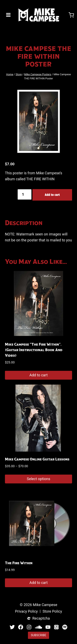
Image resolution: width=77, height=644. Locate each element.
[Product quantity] (25, 194)
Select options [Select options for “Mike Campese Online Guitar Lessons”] (38, 479)
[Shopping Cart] (71, 15)
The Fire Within (19, 563)
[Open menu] (8, 15)
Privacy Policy (26, 611)
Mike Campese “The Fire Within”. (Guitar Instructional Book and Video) (34, 350)
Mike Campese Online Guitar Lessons (37, 459)
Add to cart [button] (38, 375)
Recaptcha (41, 618)
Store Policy (52, 611)
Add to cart (52, 195)
